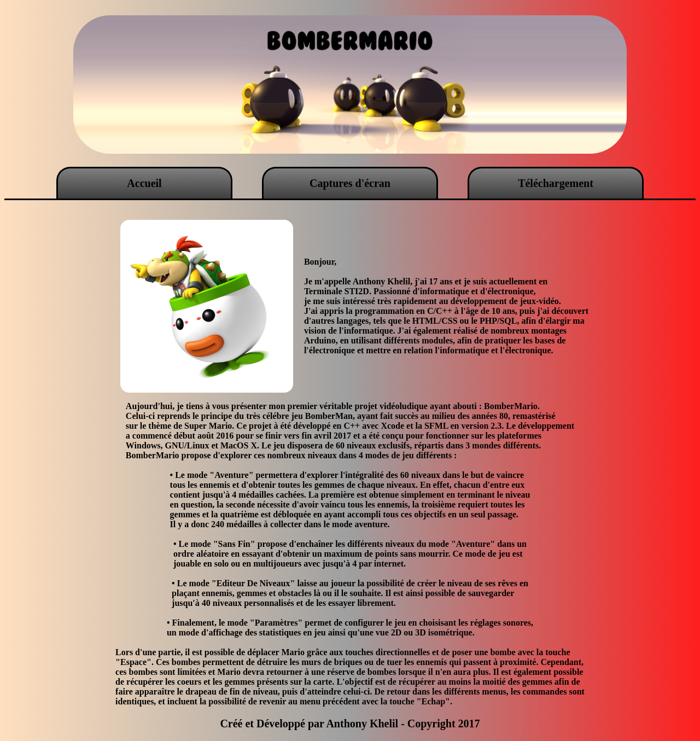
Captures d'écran (350, 183)
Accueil (144, 183)
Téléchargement (556, 183)
